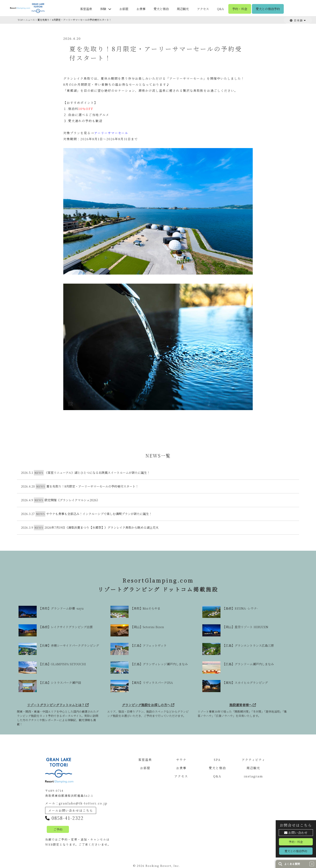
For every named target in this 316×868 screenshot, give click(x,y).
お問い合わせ (296, 833)
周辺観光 (183, 9)
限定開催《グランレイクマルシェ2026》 (72, 500)
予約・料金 (240, 9)
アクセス (203, 9)
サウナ (181, 760)
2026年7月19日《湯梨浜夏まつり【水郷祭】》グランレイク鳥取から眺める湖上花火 (102, 527)
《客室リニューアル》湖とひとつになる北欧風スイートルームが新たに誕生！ (97, 473)
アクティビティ (253, 760)
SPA (217, 760)
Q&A (220, 9)
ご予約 (58, 829)
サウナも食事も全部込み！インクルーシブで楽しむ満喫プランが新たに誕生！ (99, 514)
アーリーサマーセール (111, 133)
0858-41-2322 (64, 818)
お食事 (141, 9)
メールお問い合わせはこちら (71, 810)
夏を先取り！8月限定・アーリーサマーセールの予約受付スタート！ (92, 486)
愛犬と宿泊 (161, 9)
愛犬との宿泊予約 (268, 9)
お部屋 (124, 9)
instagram (253, 776)
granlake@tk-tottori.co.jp (83, 803)
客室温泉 (86, 9)
